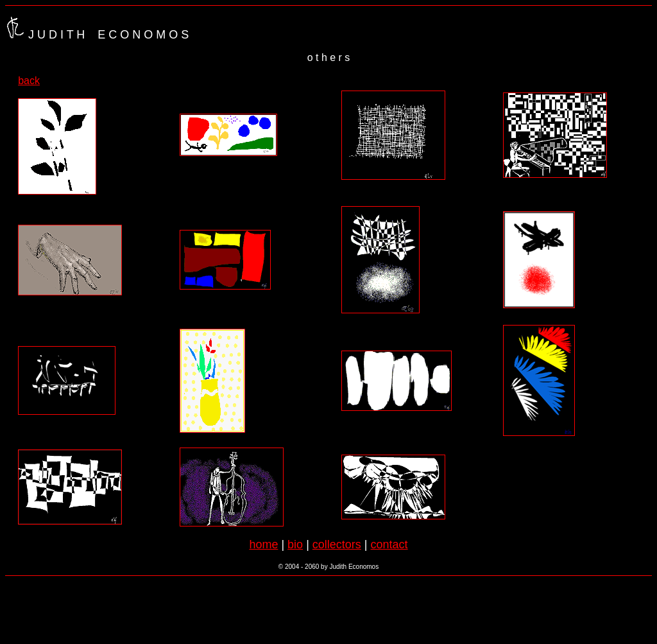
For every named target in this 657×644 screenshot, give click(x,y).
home (263, 544)
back (29, 81)
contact (389, 544)
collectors (337, 544)
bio (295, 544)
